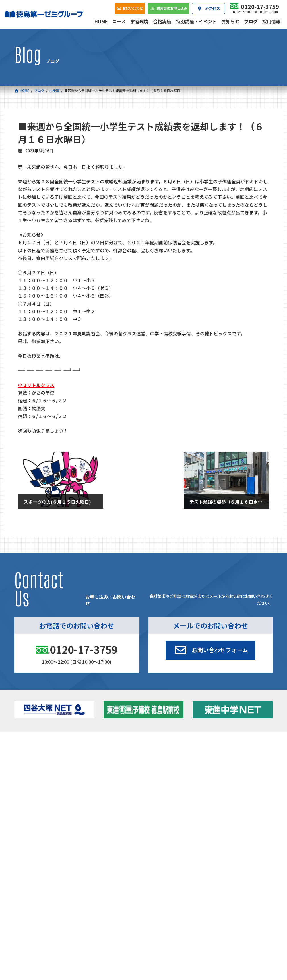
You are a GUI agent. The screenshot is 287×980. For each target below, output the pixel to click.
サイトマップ (222, 833)
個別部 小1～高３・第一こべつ (172, 766)
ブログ (229, 767)
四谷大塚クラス (45, 775)
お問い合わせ (255, 796)
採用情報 (207, 796)
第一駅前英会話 (163, 783)
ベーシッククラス (47, 783)
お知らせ (231, 759)
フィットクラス (45, 761)
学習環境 (73, 796)
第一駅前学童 (162, 775)
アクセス (162, 796)
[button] (210, 650)
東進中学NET (107, 775)
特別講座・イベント (240, 752)
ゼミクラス (42, 768)
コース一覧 (30, 744)
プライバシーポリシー (254, 833)
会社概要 (117, 796)
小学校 (35, 752)
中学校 (95, 752)
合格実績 (28, 796)
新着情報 (222, 744)
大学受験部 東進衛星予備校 (171, 754)
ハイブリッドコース (110, 768)
